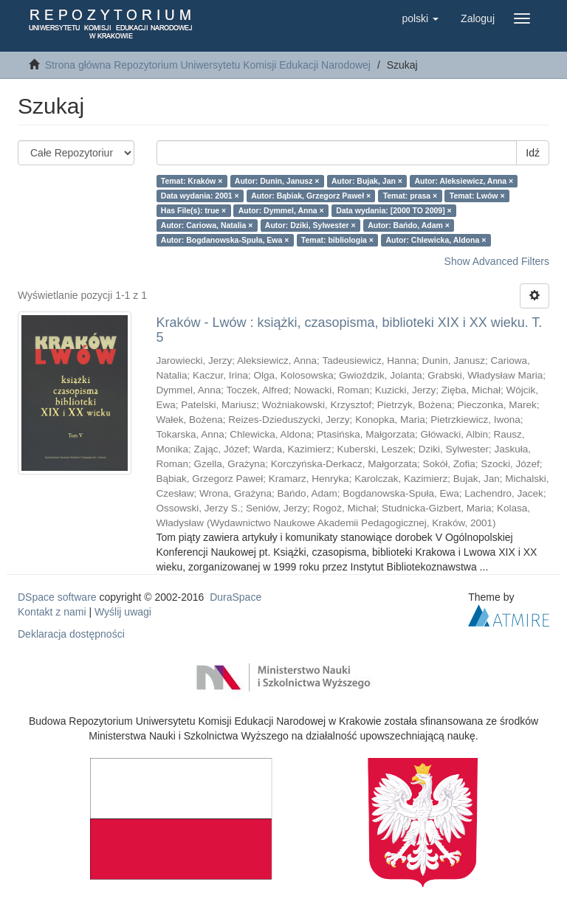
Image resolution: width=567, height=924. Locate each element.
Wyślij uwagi (123, 612)
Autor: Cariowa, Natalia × (207, 225)
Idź (533, 153)
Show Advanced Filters (497, 261)
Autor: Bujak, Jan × (367, 181)
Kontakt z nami (52, 612)
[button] (420, 18)
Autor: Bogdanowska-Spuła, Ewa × (225, 240)
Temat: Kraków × (192, 181)
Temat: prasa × (410, 196)
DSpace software (57, 597)
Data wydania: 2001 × (200, 196)
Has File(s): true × (193, 210)
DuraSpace (236, 597)
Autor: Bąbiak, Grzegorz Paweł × (311, 196)
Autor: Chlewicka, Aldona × (436, 240)
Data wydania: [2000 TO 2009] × (394, 210)
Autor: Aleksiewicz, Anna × (464, 181)
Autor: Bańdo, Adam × (409, 225)
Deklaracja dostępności (71, 634)
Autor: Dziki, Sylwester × (310, 225)
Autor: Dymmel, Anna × (281, 210)
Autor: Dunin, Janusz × (277, 181)
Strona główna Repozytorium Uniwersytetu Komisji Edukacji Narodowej (208, 65)
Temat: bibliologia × (337, 240)
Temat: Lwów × (477, 196)
